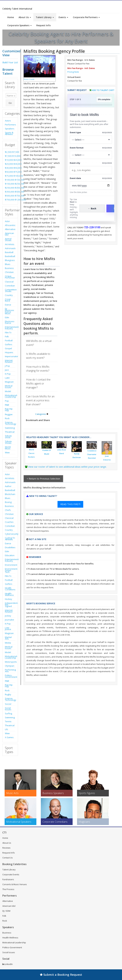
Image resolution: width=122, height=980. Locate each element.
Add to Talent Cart (103, 90)
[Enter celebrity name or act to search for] (11, 96)
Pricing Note (73, 72)
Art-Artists (10, 244)
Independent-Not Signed (10, 605)
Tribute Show (8, 437)
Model (8, 391)
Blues (8, 264)
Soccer (8, 704)
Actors (8, 121)
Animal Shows (8, 240)
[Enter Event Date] (91, 186)
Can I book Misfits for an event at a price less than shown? (40, 400)
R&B (7, 405)
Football (9, 340)
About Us (25, 17)
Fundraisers (8, 879)
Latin (7, 378)
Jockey (8, 616)
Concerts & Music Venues (15, 884)
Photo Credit (29, 79)
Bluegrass (10, 260)
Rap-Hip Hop (9, 410)
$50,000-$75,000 (10, 172)
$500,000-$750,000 (10, 196)
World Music (8, 448)
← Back (92, 208)
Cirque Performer (10, 277)
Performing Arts (10, 671)
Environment (10, 565)
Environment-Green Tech (10, 570)
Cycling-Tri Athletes (10, 539)
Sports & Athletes (9, 133)
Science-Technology (10, 423)
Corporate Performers (86, 17)
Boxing (8, 502)
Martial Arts (8, 638)
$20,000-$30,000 (10, 164)
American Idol (9, 234)
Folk (7, 336)
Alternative (10, 229)
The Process (8, 889)
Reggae (9, 414)
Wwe (7, 452)
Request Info (44, 25)
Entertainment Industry (10, 328)
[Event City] (91, 170)
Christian (9, 272)
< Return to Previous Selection (43, 479)
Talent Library (45, 17)
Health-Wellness (9, 594)
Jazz (7, 370)
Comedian (10, 286)
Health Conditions (10, 589)
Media (8, 643)
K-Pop (8, 374)
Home (11, 17)
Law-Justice (8, 628)
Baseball (9, 252)
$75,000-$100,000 (10, 176)
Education (10, 555)
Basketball (10, 256)
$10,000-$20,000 (10, 160)
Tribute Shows (8, 442)
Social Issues (8, 709)
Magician (9, 382)
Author (8, 486)
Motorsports (10, 662)
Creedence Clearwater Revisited (92, 454)
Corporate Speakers (19, 25)
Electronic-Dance (10, 322)
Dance (8, 305)
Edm (7, 317)
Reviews (6, 848)
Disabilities (10, 547)
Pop (7, 401)
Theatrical (10, 432)
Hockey (8, 599)
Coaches (9, 522)
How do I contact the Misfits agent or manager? (38, 383)
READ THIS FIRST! (70, 504)
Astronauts (10, 248)
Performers (10, 125)
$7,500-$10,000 (10, 156)
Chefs (8, 510)
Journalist (9, 620)
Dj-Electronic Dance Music (10, 311)
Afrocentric (10, 225)
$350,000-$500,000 (10, 192)
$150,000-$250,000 (10, 184)
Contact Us (8, 858)
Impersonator (10, 356)
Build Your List (10, 62)
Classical (9, 282)
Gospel (8, 348)
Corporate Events (11, 874)
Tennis (8, 721)
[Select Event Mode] (91, 155)
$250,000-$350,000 (10, 188)
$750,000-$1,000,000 (10, 200)
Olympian (10, 666)
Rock (7, 418)
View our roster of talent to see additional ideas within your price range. (67, 467)
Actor (7, 221)
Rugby (8, 694)
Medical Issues (9, 387)
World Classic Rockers (32, 453)
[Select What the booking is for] (91, 140)
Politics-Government (10, 676)
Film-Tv (8, 332)
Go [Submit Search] (10, 103)
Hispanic (9, 352)
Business (9, 268)
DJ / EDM (6, 911)
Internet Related (9, 361)
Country (9, 295)
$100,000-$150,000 (10, 180)
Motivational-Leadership (10, 396)
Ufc (7, 729)
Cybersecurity (10, 534)
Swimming (10, 428)
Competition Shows (10, 290)
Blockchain (10, 494)
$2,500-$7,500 (10, 152)
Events (63, 17)
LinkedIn (8, 964)
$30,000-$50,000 (10, 168)
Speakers (10, 129)
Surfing (8, 713)
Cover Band (8, 300)
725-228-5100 (92, 227)
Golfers (9, 344)
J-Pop (7, 366)
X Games (9, 737)
